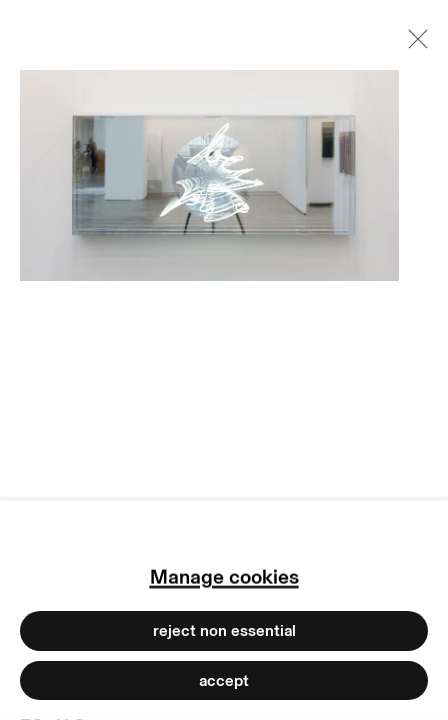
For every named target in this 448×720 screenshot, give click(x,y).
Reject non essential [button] (224, 631)
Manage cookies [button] (224, 577)
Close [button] (413, 45)
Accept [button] (224, 680)
